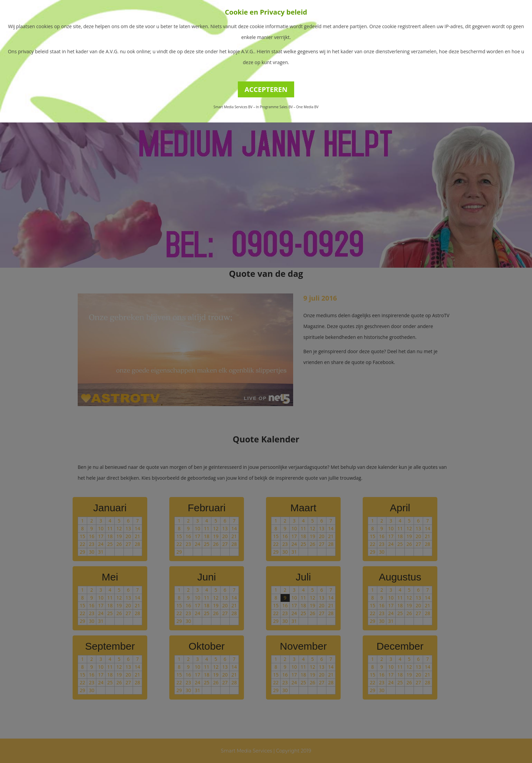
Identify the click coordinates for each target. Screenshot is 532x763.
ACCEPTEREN (266, 89)
